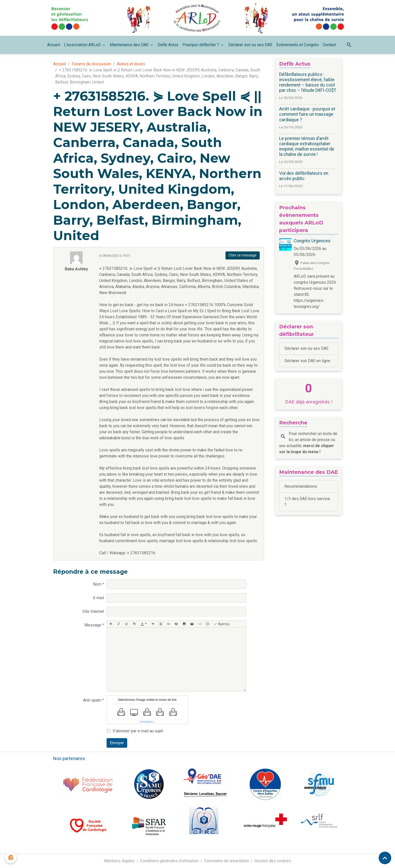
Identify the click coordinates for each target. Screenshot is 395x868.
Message (93, 625)
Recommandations (301, 486)
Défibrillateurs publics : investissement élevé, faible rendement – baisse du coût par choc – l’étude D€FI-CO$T (308, 82)
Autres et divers (131, 64)
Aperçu (222, 624)
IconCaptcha (146, 722)
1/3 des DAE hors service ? (307, 502)
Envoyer (117, 743)
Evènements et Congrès (298, 45)
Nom (97, 584)
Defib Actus (168, 45)
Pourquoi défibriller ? (201, 45)
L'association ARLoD (83, 45)
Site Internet (93, 611)
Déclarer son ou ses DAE (250, 45)
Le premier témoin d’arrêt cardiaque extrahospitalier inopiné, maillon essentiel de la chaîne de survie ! (307, 146)
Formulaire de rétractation (227, 861)
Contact (329, 45)
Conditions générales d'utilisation (169, 861)
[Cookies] (11, 858)
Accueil (54, 45)
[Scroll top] (385, 858)
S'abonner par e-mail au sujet (138, 731)
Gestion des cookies (273, 861)
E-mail (98, 598)
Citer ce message (243, 255)
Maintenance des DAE (130, 45)
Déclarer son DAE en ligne (307, 361)
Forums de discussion (91, 64)
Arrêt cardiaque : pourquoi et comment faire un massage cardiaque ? (307, 114)
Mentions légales (119, 861)
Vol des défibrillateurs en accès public (304, 176)
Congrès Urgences (312, 241)
